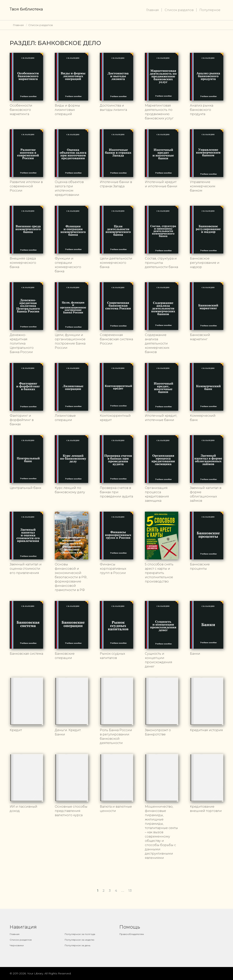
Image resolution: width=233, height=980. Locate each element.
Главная (153, 10)
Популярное (210, 10)
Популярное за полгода (80, 934)
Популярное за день (77, 945)
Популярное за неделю (80, 940)
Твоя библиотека (26, 9)
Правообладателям (132, 934)
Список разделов (179, 10)
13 (130, 891)
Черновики (17, 945)
